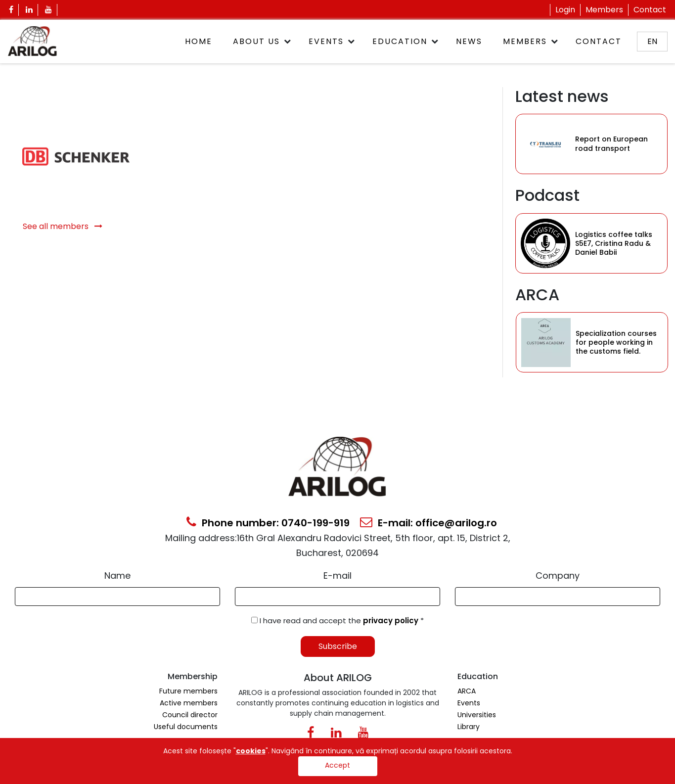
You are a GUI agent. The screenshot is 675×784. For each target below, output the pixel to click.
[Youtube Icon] (49, 10)
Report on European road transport (611, 144)
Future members (188, 691)
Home (199, 41)
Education (400, 41)
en (652, 41)
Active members (189, 703)
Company (558, 576)
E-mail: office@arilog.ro (428, 523)
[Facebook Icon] (11, 10)
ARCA (467, 691)
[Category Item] (545, 144)
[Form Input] (117, 597)
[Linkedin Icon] (29, 10)
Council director (190, 715)
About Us (256, 41)
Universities (477, 715)
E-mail (337, 576)
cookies (251, 751)
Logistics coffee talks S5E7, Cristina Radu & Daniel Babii (614, 243)
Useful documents (186, 727)
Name (117, 576)
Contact (650, 10)
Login (565, 10)
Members (604, 10)
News (469, 41)
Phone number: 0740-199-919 (268, 523)
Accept (337, 765)
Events (326, 41)
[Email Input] (337, 597)
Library (469, 727)
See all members (63, 226)
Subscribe (338, 646)
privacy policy (392, 621)
